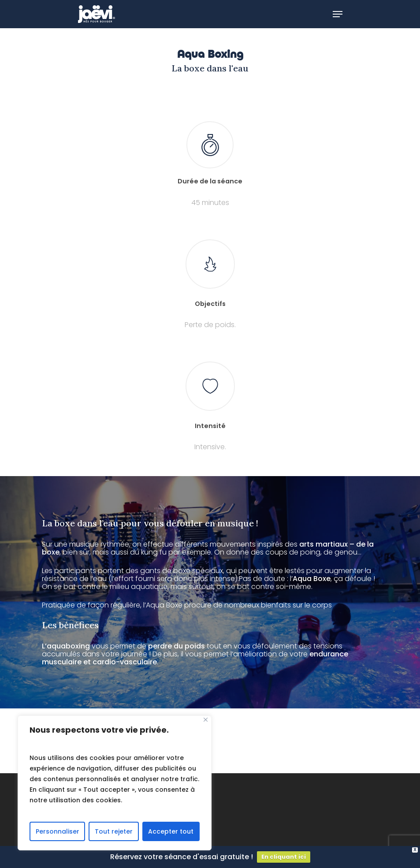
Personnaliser (58, 831)
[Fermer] (206, 720)
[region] (115, 783)
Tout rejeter (114, 831)
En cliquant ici (284, 857)
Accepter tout (171, 831)
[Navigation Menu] (338, 14)
